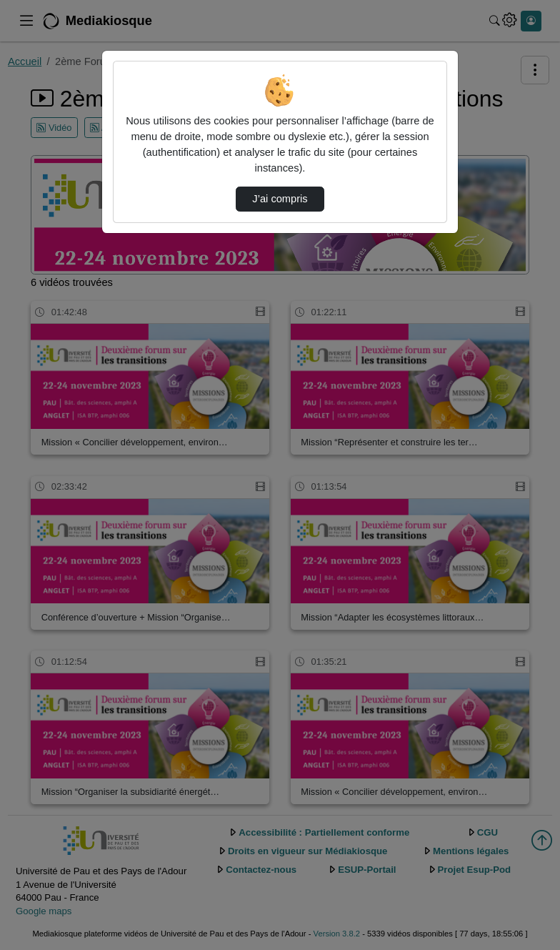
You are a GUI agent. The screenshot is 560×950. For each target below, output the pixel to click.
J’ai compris (280, 199)
